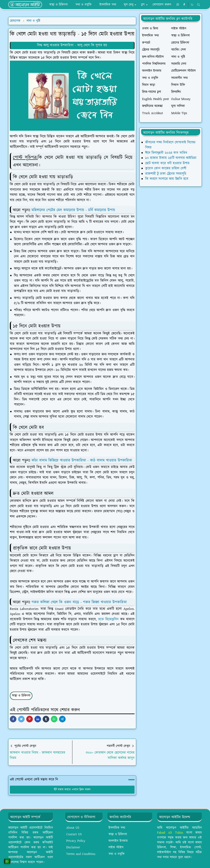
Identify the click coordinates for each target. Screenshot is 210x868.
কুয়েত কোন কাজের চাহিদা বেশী (166, 168)
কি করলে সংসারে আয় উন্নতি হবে (167, 179)
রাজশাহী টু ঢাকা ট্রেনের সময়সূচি (166, 174)
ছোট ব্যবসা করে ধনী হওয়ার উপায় (167, 163)
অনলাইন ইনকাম (118, 841)
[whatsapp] (178, 5)
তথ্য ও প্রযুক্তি (116, 854)
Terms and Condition (81, 854)
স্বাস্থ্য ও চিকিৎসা (21, 696)
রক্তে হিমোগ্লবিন (108, 619)
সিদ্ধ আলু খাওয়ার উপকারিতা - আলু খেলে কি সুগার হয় (72, 45)
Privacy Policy (76, 841)
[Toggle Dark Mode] (192, 5)
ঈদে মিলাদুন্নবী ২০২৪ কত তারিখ (166, 153)
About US (73, 828)
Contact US (74, 834)
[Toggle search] (199, 5)
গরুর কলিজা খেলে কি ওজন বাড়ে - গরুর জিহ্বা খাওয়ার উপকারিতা (79, 602)
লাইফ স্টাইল (116, 847)
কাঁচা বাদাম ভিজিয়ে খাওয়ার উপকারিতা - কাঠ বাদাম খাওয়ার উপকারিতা (82, 460)
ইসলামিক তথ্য (117, 828)
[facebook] (184, 5)
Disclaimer (73, 847)
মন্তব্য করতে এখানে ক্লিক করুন (72, 790)
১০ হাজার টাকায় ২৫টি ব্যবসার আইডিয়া (171, 158)
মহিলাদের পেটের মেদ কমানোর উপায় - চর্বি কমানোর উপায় (73, 210)
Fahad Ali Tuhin (170, 833)
